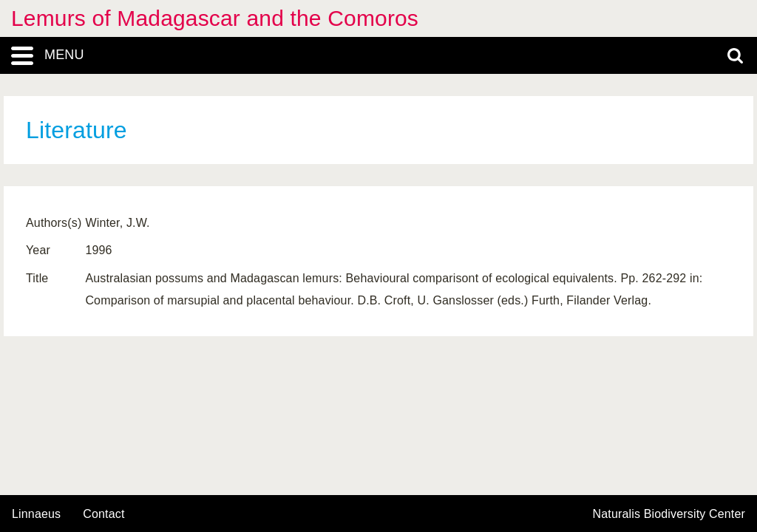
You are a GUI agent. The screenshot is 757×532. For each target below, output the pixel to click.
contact (103, 514)
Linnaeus (36, 514)
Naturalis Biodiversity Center (669, 514)
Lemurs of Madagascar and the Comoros (215, 18)
